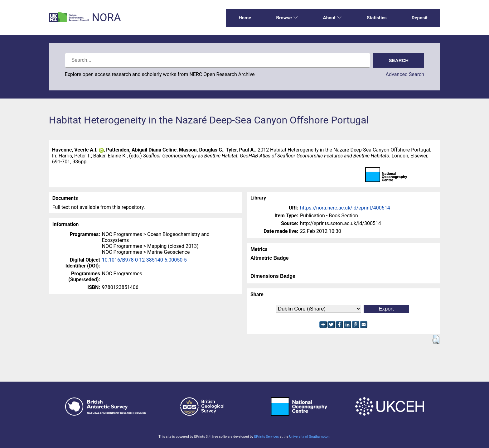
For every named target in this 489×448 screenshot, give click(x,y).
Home (245, 18)
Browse (287, 18)
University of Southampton (309, 437)
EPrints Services (266, 437)
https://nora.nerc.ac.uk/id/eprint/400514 (345, 208)
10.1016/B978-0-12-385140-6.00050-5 (144, 260)
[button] (436, 340)
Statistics (377, 18)
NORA (106, 18)
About (332, 18)
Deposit (420, 18)
